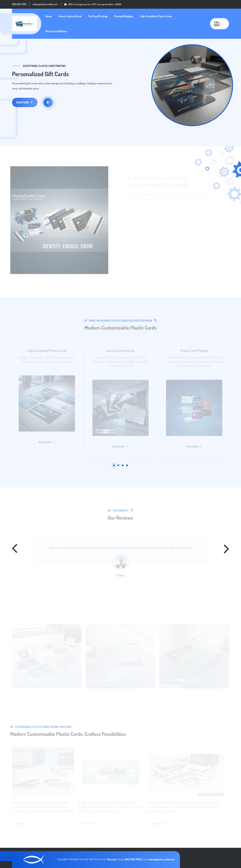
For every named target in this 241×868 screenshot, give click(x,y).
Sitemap (112, 859)
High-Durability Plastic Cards (156, 16)
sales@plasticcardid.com (45, 4)
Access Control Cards (70, 16)
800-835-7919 (133, 859)
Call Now (217, 24)
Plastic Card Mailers (56, 31)
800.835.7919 (19, 4)
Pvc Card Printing (98, 16)
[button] (114, 465)
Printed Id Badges (124, 16)
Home (49, 16)
